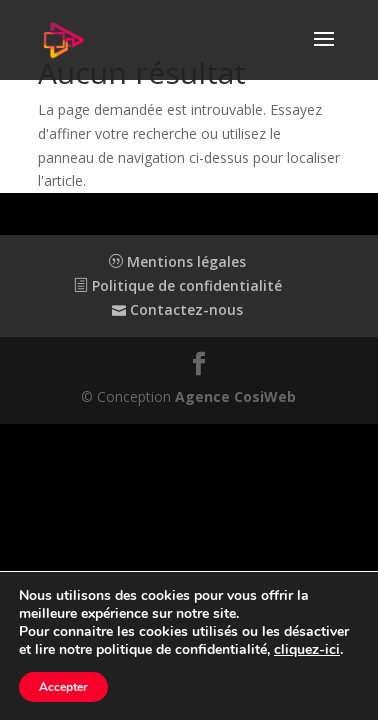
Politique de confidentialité (178, 285)
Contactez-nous (177, 309)
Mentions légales (177, 261)
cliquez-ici (307, 650)
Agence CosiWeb (235, 396)
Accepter (63, 687)
